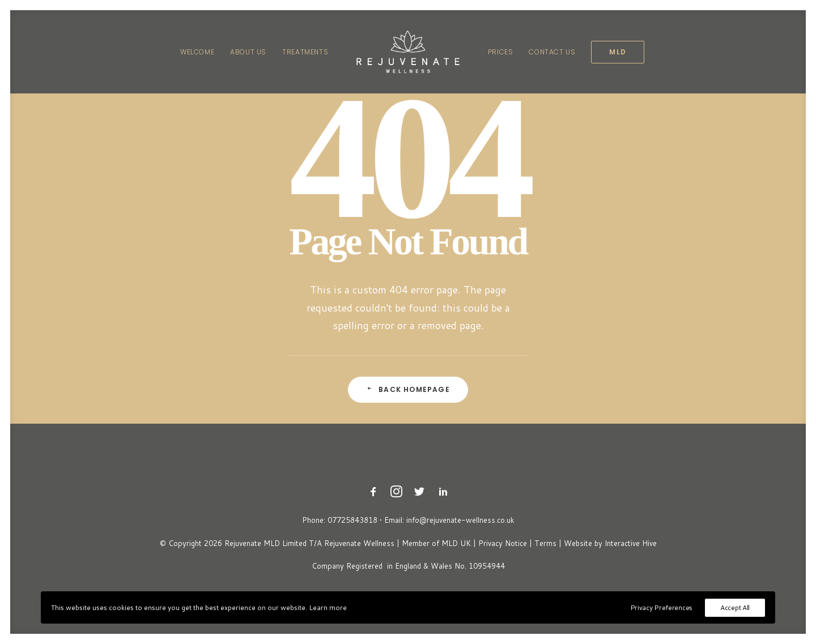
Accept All (735, 607)
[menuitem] (197, 52)
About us (248, 52)
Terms (545, 543)
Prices (501, 52)
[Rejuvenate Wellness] (408, 52)
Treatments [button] (305, 52)
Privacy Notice (503, 543)
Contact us (552, 52)
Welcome (197, 52)
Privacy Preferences (661, 607)
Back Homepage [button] (408, 389)
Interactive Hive (631, 543)
